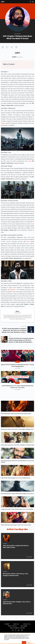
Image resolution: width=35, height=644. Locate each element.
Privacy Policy (12, 633)
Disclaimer (24, 633)
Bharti (14, 57)
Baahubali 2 (13, 290)
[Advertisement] (5, 11)
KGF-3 (29, 242)
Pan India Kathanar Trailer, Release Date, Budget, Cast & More (17, 500)
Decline (29, 642)
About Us (16, 631)
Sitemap (7, 631)
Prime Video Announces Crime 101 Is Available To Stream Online (17, 452)
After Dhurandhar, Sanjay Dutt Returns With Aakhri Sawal (16, 420)
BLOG (17, 365)
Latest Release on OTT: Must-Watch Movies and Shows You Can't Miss (18, 393)
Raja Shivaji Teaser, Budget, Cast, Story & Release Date (15, 484)
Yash (30, 161)
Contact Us (27, 631)
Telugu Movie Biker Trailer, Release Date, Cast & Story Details (17, 516)
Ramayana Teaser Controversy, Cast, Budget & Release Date (17, 436)
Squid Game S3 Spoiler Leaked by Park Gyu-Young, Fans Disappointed (17, 369)
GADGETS (5, 551)
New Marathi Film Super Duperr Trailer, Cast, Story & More (16, 531)
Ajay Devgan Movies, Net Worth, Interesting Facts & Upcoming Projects (17, 468)
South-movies (17, 34)
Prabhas (3, 123)
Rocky (32, 224)
